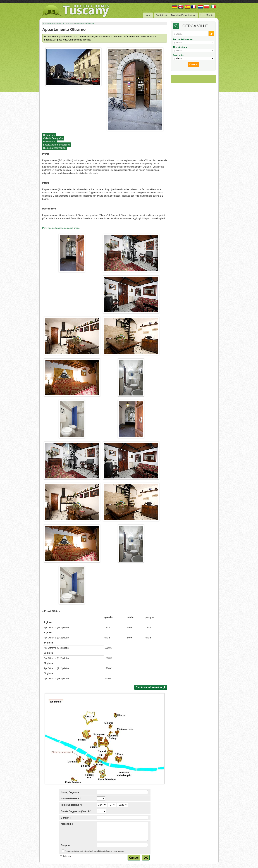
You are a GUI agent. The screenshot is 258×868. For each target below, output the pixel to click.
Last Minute (207, 15)
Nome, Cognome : (71, 792)
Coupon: (66, 845)
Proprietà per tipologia (52, 23)
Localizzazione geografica (57, 145)
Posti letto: (178, 55)
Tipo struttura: (180, 47)
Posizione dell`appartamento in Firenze (61, 228)
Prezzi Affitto (50, 141)
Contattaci (161, 15)
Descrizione (49, 135)
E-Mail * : (66, 818)
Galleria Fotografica (53, 138)
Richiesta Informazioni (55, 148)
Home (148, 15)
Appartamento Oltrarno (84, 23)
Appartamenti (68, 23)
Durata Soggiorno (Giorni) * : (77, 811)
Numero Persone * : (72, 798)
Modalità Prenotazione (184, 15)
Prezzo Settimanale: (183, 39)
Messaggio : (68, 824)
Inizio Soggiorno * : (71, 805)
